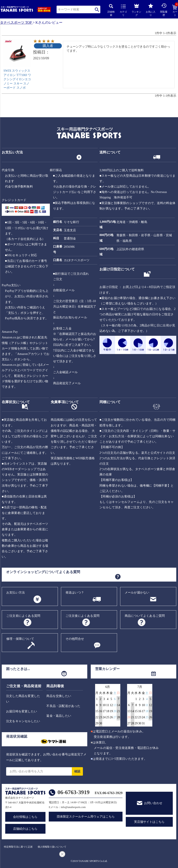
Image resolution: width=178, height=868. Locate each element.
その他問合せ (75, 639)
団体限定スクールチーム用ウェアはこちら (86, 817)
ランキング (136, 9)
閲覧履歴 (164, 10)
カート (175, 11)
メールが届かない (137, 593)
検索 (97, 9)
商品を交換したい (59, 696)
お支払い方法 (16, 593)
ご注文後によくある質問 (82, 616)
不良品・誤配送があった (63, 706)
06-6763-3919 (73, 792)
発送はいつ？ (75, 593)
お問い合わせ (153, 803)
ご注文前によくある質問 (23, 616)
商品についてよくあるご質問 (145, 616)
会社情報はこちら (25, 817)
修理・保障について (20, 639)
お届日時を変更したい (22, 711)
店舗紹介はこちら (25, 829)
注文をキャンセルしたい (23, 721)
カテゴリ (123, 10)
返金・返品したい (59, 716)
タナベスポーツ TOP (16, 22)
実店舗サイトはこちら (149, 822)
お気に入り (151, 10)
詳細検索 (111, 10)
